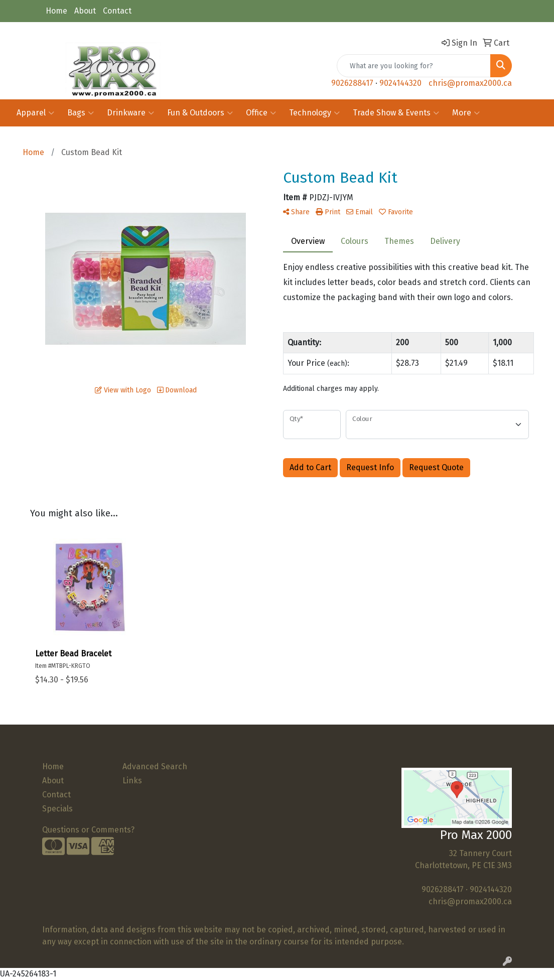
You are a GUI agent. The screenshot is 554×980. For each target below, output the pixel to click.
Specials (57, 809)
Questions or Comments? (88, 830)
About (85, 11)
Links (132, 781)
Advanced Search (155, 766)
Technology (314, 113)
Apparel (35, 113)
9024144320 (400, 83)
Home (56, 11)
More (466, 113)
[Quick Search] (414, 66)
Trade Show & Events (396, 113)
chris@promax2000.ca (470, 83)
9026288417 (352, 83)
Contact (117, 11)
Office (261, 113)
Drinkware (130, 113)
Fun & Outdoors (200, 113)
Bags (81, 113)
